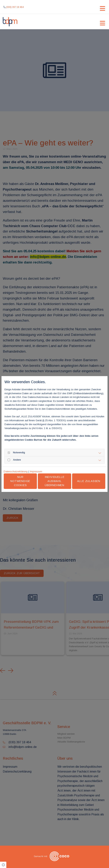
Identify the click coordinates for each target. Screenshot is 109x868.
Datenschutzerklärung (16, 471)
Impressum (36, 471)
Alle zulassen (89, 481)
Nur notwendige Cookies (20, 481)
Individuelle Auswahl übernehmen (55, 481)
